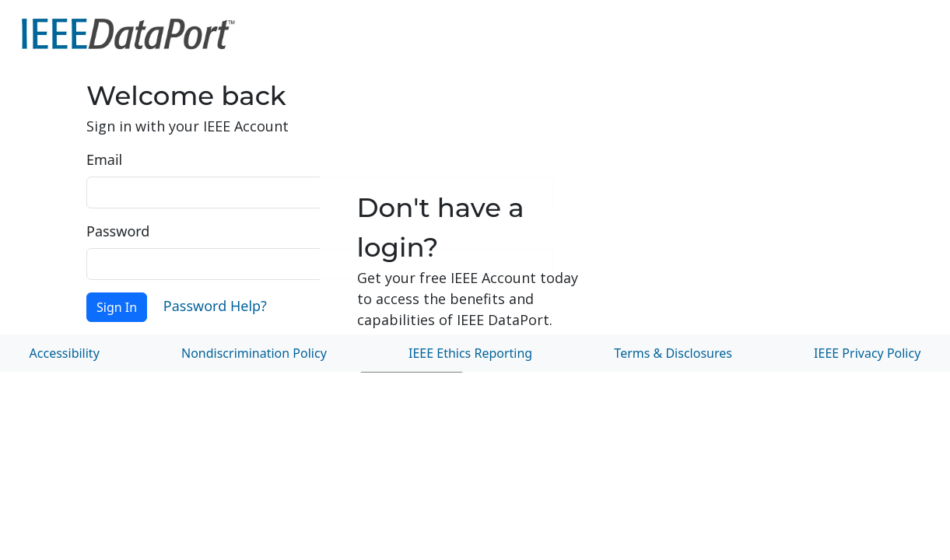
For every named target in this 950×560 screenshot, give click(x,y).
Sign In (117, 307)
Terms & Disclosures (673, 353)
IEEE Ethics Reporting (470, 353)
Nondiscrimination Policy (254, 353)
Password (118, 231)
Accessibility (65, 353)
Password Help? (215, 306)
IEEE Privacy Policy (867, 353)
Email (104, 159)
